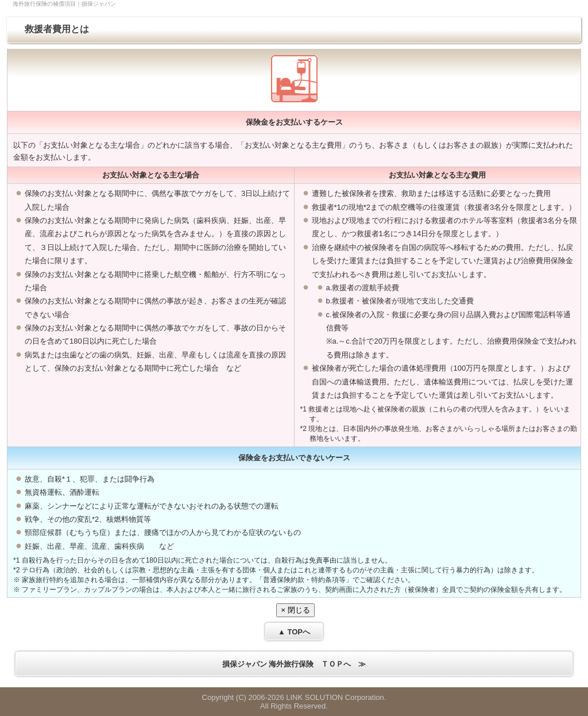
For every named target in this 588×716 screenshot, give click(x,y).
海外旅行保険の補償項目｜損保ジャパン (64, 4)
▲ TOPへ (294, 632)
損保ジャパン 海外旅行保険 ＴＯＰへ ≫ (294, 664)
